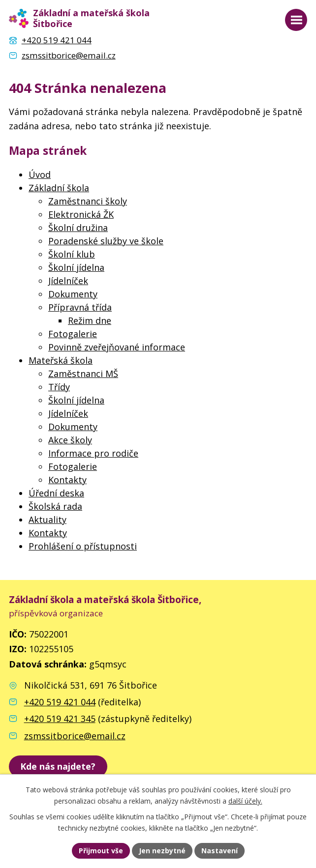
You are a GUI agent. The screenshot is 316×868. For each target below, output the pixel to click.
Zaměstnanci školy (88, 201)
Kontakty (67, 480)
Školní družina (78, 228)
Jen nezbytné (162, 851)
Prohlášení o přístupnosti (83, 546)
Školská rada (55, 506)
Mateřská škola (61, 360)
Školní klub (72, 254)
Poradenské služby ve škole (106, 241)
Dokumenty (73, 294)
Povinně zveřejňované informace (117, 347)
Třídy (59, 387)
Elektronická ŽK (81, 214)
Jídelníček (68, 281)
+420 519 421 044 (60, 702)
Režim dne (90, 320)
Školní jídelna (76, 267)
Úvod (40, 174)
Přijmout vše (101, 851)
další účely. (245, 801)
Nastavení (220, 851)
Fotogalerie (73, 334)
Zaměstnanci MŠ (83, 374)
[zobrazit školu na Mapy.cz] (58, 767)
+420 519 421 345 (60, 719)
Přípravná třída (80, 307)
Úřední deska (56, 493)
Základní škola (59, 188)
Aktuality (47, 520)
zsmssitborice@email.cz (75, 736)
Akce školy (70, 440)
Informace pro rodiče (93, 453)
